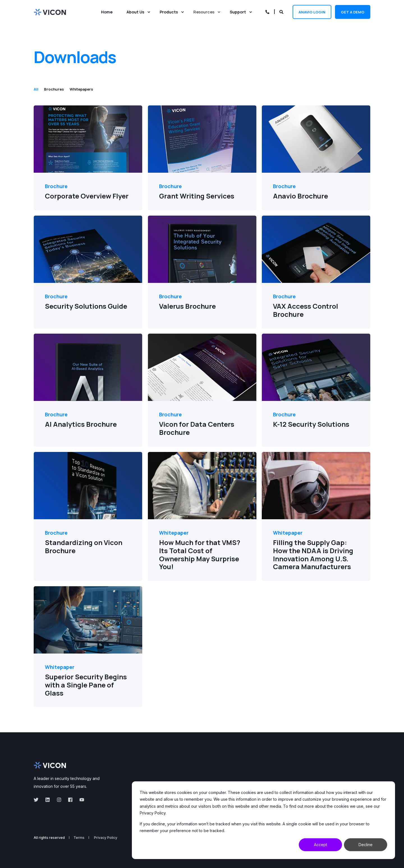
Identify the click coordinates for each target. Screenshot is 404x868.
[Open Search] (282, 11)
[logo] (50, 765)
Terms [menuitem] (79, 838)
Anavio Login (312, 12)
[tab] (39, 89)
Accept (321, 845)
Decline (366, 845)
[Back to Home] (50, 12)
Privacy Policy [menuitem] (106, 838)
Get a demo (353, 12)
